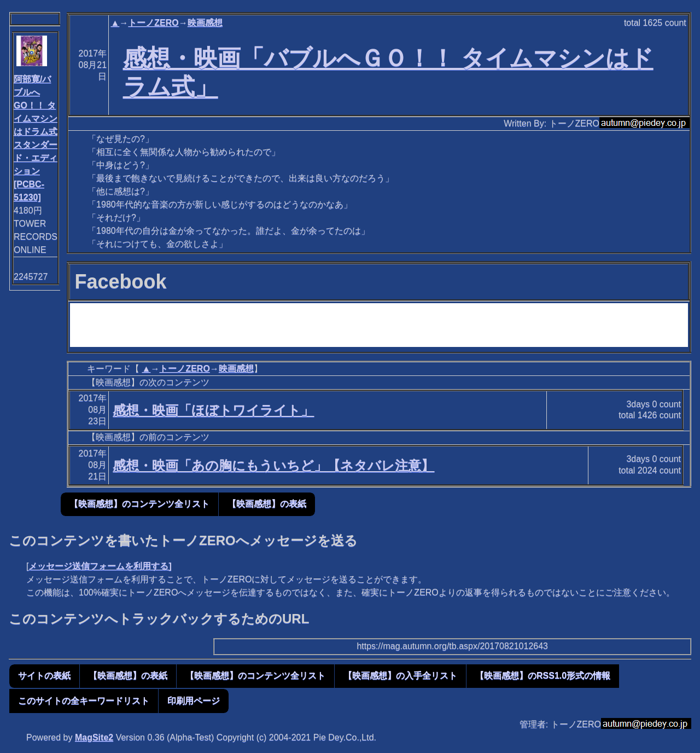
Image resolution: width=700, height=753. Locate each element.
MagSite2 (94, 737)
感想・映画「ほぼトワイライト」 (213, 410)
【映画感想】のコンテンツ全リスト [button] (139, 504)
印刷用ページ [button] (194, 701)
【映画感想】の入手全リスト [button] (400, 676)
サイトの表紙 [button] (44, 676)
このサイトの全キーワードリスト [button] (84, 701)
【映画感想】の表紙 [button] (267, 504)
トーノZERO (153, 23)
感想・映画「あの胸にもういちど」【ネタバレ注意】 (273, 465)
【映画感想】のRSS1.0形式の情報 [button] (543, 676)
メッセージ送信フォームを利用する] (100, 566)
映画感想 (205, 23)
